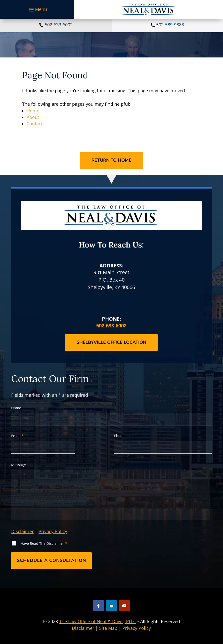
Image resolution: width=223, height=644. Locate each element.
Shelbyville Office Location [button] (111, 342)
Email (17, 436)
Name (16, 408)
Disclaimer (22, 531)
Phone (119, 436)
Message (19, 465)
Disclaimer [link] (83, 628)
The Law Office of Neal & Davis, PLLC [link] (98, 621)
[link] (149, 9)
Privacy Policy (53, 531)
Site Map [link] (108, 628)
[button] (37, 9)
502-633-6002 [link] (59, 25)
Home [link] (33, 111)
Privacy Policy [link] (137, 628)
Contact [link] (35, 124)
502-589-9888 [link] (170, 25)
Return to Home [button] (111, 160)
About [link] (33, 117)
